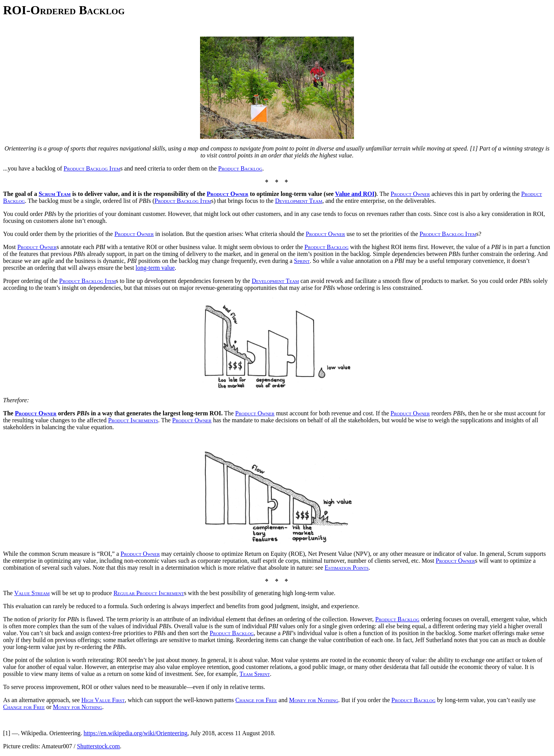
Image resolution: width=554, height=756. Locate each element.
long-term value (155, 268)
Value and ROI (355, 194)
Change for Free (256, 700)
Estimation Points (347, 568)
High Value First (103, 700)
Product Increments (133, 420)
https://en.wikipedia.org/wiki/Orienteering (135, 733)
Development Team (299, 201)
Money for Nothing (314, 700)
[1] (7, 733)
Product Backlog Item (92, 168)
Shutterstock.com (98, 746)
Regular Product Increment (149, 593)
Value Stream (32, 593)
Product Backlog (240, 168)
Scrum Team (54, 194)
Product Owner (227, 194)
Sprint (302, 261)
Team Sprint (255, 674)
